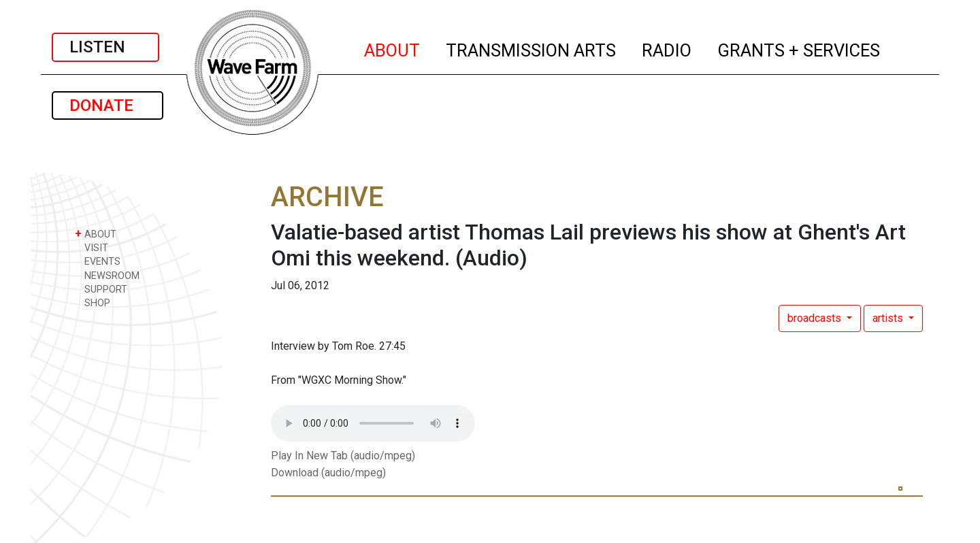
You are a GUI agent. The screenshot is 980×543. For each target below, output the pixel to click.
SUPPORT (101, 289)
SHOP (93, 302)
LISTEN (105, 47)
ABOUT (393, 48)
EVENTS (98, 261)
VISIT (92, 247)
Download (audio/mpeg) (328, 473)
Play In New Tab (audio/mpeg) (343, 456)
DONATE (108, 105)
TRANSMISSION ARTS (532, 48)
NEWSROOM (107, 275)
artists (889, 318)
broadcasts (816, 318)
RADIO (667, 48)
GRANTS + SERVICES (799, 48)
